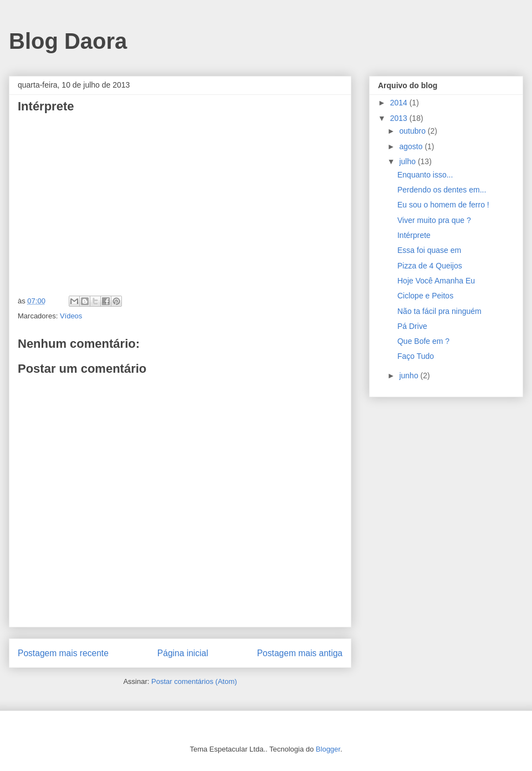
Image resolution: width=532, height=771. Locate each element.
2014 (400, 103)
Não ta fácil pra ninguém (439, 311)
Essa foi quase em (429, 250)
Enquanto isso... (425, 175)
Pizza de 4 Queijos (430, 266)
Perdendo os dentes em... (442, 190)
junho (410, 376)
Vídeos (71, 316)
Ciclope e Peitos (425, 296)
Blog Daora (68, 41)
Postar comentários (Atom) (194, 681)
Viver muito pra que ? (434, 220)
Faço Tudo (416, 356)
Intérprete (414, 235)
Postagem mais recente (63, 653)
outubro (413, 131)
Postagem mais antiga (300, 653)
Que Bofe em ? (423, 341)
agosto (412, 146)
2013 (400, 118)
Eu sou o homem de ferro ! (443, 205)
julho (408, 161)
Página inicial (183, 653)
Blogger (328, 749)
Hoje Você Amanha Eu (436, 281)
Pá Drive (412, 326)
